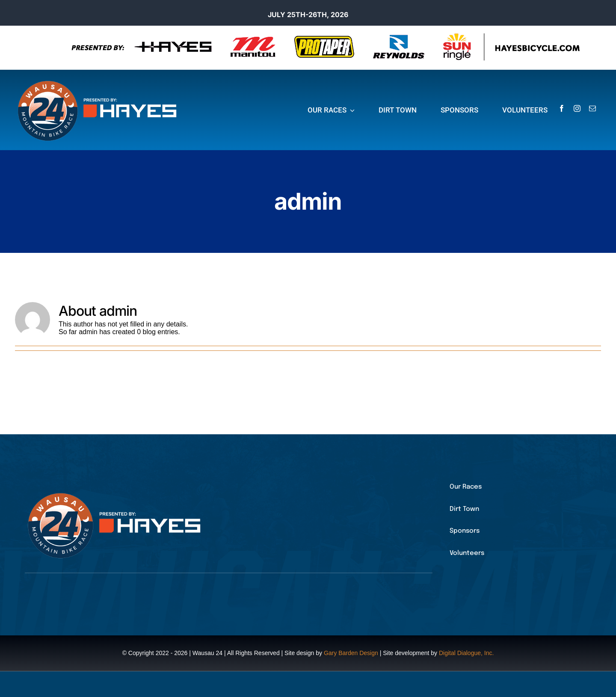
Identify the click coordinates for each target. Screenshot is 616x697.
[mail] (592, 108)
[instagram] (577, 108)
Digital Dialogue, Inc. (466, 653)
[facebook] (562, 108)
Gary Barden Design (351, 653)
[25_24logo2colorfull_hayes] (101, 82)
